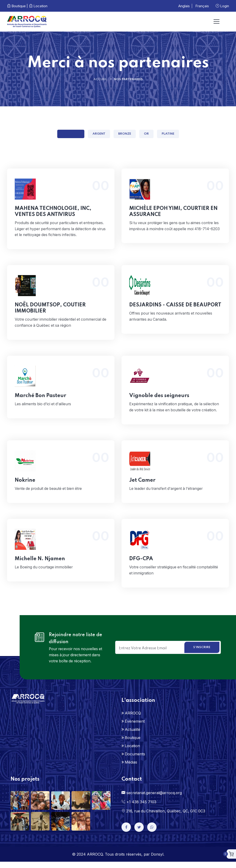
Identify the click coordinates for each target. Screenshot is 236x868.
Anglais (184, 6)
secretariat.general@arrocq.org (152, 799)
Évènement (135, 728)
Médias (131, 768)
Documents (135, 760)
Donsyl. (158, 861)
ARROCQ (133, 719)
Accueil (100, 79)
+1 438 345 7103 (139, 808)
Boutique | (17, 6)
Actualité (132, 736)
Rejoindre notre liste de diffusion (75, 645)
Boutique (133, 744)
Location (38, 6)
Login (222, 6)
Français (202, 6)
